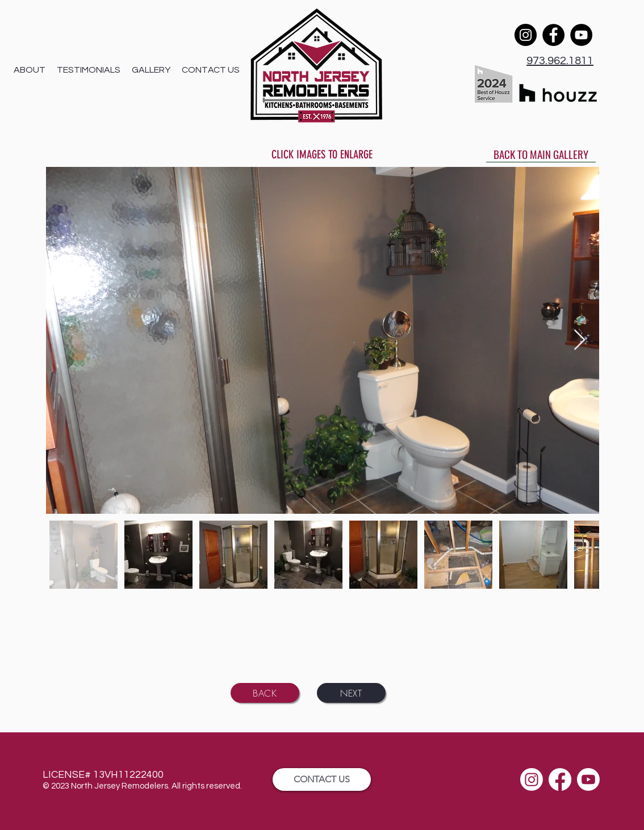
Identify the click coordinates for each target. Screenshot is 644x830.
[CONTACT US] (322, 779)
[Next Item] (580, 340)
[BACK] (265, 693)
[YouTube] (581, 35)
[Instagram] (526, 35)
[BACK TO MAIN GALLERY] (541, 154)
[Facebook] (553, 35)
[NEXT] (351, 693)
